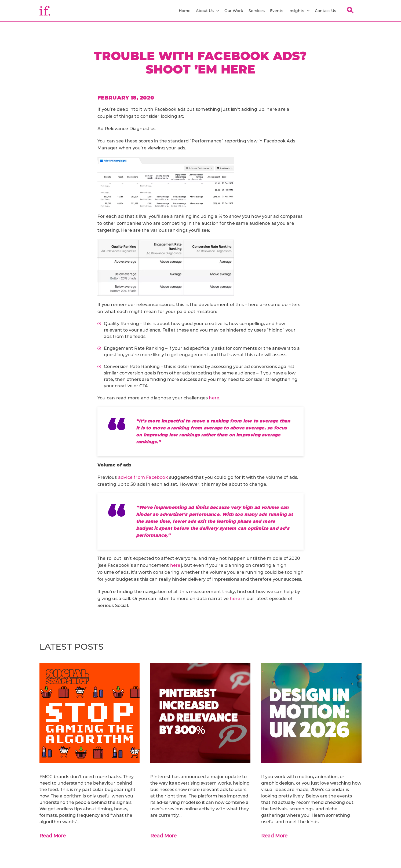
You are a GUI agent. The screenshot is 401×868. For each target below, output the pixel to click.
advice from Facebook (143, 477)
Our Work (234, 11)
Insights (299, 11)
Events (277, 11)
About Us (207, 11)
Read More (53, 836)
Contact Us (325, 11)
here (214, 398)
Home (185, 11)
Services (257, 11)
